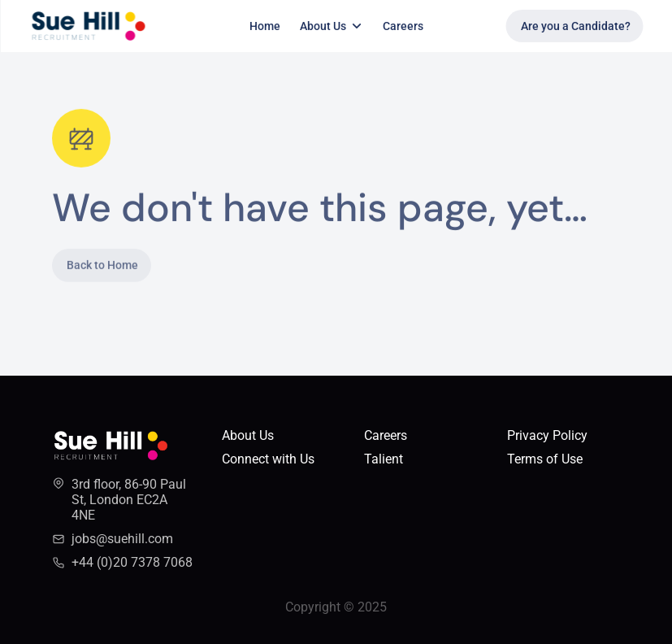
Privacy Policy (547, 435)
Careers (403, 26)
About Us (248, 435)
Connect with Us (268, 459)
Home (265, 26)
